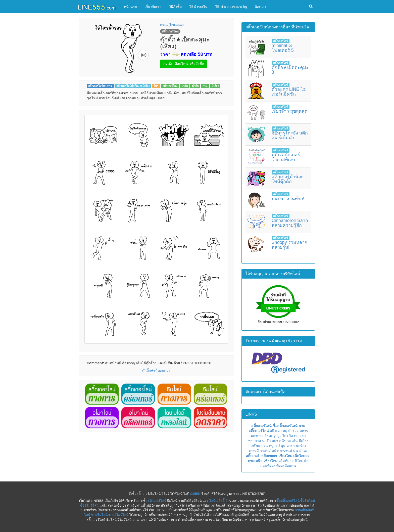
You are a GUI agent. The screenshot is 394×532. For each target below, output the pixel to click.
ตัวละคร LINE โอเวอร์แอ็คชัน (289, 92)
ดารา (291, 446)
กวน (205, 86)
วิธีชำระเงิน (198, 7)
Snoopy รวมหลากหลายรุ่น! (289, 245)
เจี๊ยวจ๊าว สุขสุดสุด (290, 111)
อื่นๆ (156, 86)
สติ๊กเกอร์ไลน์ (170, 86)
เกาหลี (254, 451)
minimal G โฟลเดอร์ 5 (283, 48)
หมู (285, 431)
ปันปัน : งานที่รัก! (288, 199)
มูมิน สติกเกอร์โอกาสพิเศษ (286, 157)
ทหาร (304, 431)
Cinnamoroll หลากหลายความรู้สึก (290, 223)
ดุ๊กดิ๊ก (195, 86)
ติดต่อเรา (262, 7)
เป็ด (290, 436)
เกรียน (255, 446)
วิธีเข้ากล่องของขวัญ (231, 7)
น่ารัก (185, 86)
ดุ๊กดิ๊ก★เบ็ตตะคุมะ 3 (290, 70)
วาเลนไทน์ (268, 451)
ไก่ (284, 436)
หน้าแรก (130, 7)
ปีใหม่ (299, 461)
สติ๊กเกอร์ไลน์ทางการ (100, 86)
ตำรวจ (293, 431)
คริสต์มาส (286, 461)
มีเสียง (215, 86)
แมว (278, 431)
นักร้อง (301, 446)
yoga (278, 436)
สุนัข (283, 441)
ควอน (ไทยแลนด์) (172, 25)
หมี (272, 431)
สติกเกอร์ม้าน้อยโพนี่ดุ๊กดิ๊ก (288, 179)
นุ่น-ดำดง (300, 451)
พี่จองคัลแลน (286, 466)
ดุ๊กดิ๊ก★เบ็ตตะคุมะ (156, 371)
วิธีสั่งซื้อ (175, 7)
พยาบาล (257, 436)
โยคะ (269, 436)
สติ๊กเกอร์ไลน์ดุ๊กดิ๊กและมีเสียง (133, 86)
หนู (271, 446)
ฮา (304, 436)
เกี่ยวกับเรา (153, 7)
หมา (275, 441)
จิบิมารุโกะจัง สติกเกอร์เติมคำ (290, 136)
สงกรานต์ (285, 451)
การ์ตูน (280, 446)
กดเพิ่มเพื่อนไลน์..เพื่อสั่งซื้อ (184, 64)
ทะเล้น (293, 441)
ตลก (297, 436)
